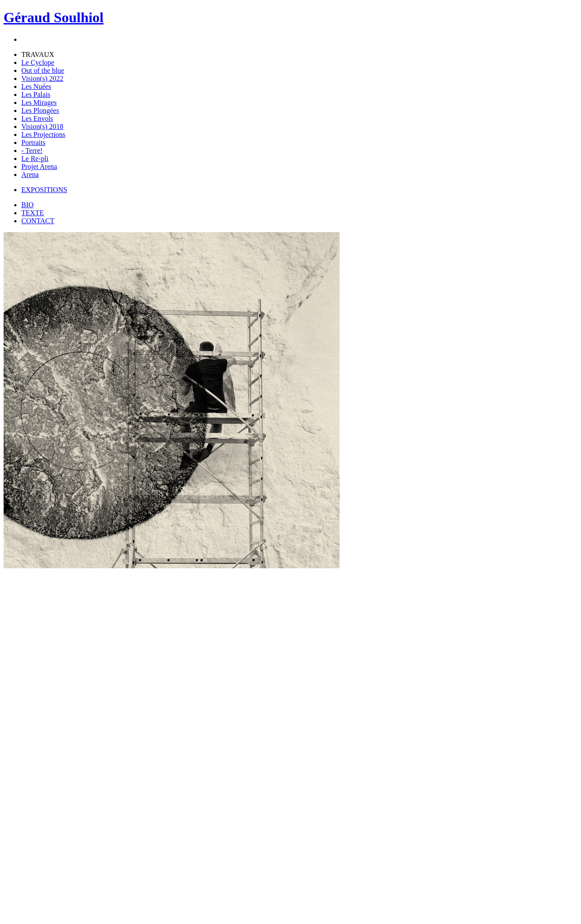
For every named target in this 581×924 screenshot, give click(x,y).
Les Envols (37, 119)
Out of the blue (43, 70)
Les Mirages (39, 102)
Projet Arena (39, 167)
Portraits (33, 143)
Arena (30, 175)
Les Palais (36, 94)
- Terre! (32, 151)
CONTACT (38, 221)
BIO (28, 205)
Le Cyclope (38, 62)
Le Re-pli (35, 159)
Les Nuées (36, 86)
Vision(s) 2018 (42, 127)
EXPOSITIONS (44, 190)
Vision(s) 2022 (42, 78)
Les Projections (43, 135)
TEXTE (33, 213)
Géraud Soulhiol (54, 17)
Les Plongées (40, 110)
